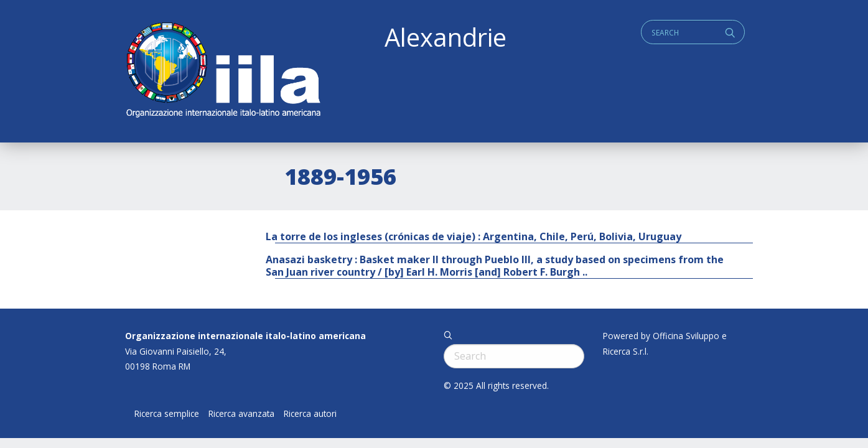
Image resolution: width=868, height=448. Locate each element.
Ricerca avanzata (241, 414)
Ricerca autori (310, 414)
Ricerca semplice (167, 414)
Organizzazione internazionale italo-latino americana (245, 336)
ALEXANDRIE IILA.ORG (223, 71)
